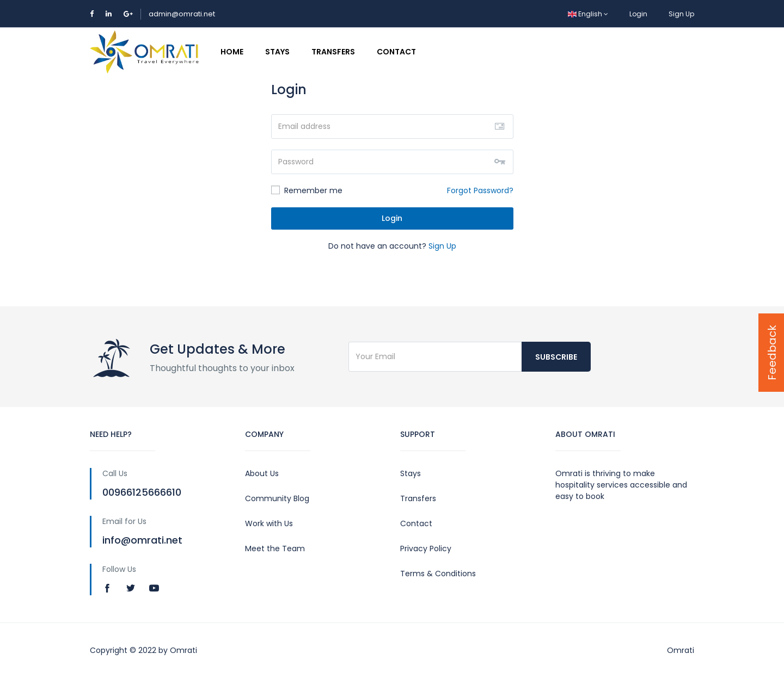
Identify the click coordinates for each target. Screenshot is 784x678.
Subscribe (556, 357)
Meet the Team (275, 548)
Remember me (307, 190)
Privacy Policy (426, 548)
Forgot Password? (480, 190)
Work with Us (269, 523)
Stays (277, 52)
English (588, 14)
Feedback (772, 353)
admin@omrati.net (182, 14)
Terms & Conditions (438, 574)
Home (232, 52)
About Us (262, 473)
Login (638, 14)
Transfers (333, 52)
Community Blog (277, 498)
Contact (396, 52)
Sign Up (681, 14)
